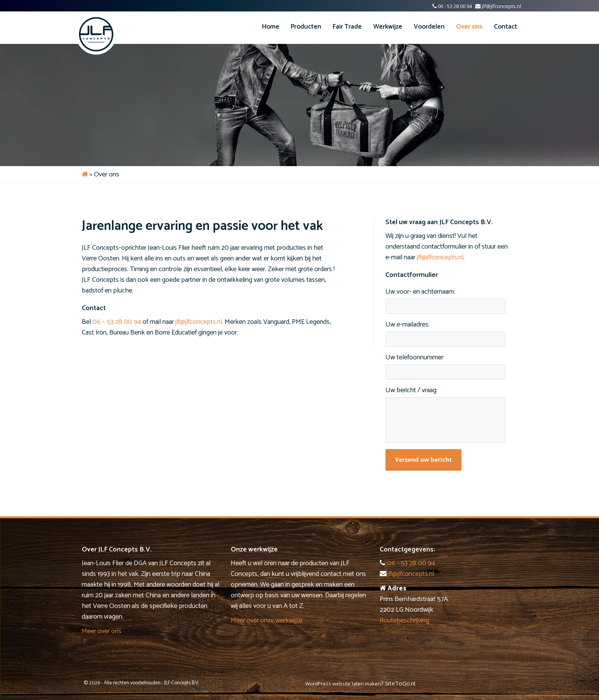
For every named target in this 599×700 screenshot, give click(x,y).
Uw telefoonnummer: (415, 358)
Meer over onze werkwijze (266, 621)
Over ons (469, 27)
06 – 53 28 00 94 (117, 322)
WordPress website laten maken (343, 684)
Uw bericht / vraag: (411, 390)
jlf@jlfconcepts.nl (501, 6)
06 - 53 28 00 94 (455, 6)
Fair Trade (347, 27)
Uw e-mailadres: (407, 325)
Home (271, 27)
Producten (306, 27)
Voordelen (429, 27)
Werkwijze (388, 27)
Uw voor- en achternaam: (420, 292)
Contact (506, 27)
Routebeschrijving (404, 621)
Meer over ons (102, 631)
